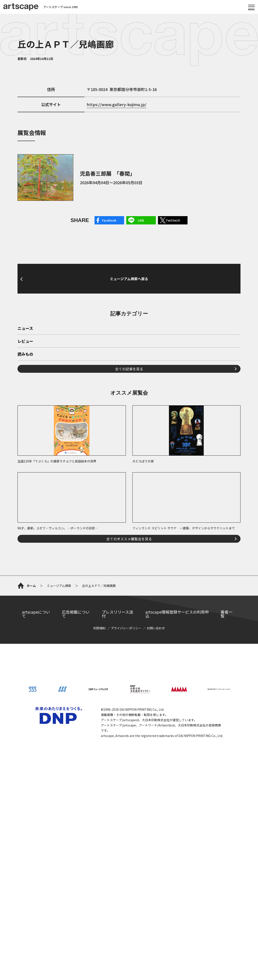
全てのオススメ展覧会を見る (129, 644)
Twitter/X (173, 220)
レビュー (25, 446)
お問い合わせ (156, 829)
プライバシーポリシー (126, 829)
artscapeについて (36, 815)
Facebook (109, 220)
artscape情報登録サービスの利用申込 (177, 815)
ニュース (25, 434)
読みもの (25, 459)
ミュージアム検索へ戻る (129, 322)
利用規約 (99, 829)
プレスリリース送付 (117, 815)
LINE (141, 220)
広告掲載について (76, 815)
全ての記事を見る (129, 474)
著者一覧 (226, 815)
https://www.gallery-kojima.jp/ (117, 104)
